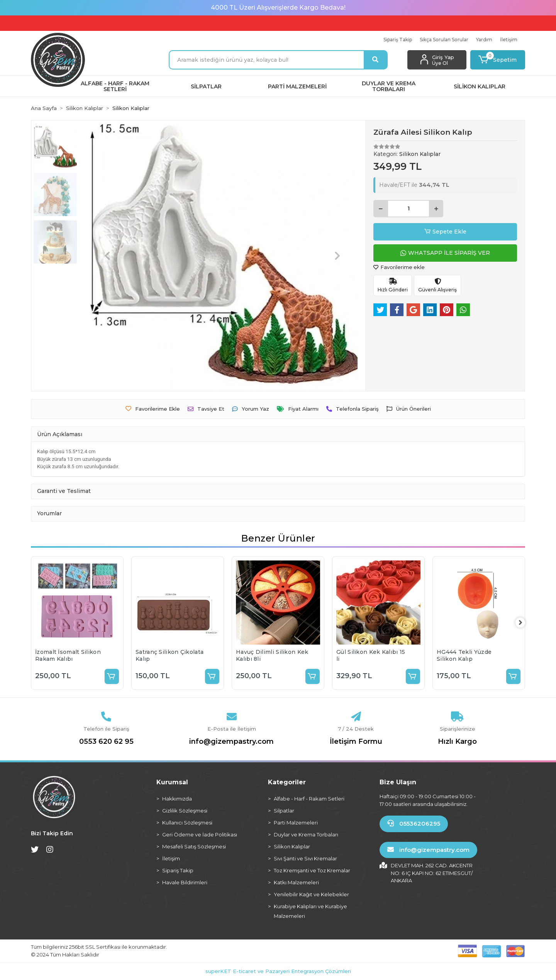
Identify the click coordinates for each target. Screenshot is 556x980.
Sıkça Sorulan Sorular (444, 40)
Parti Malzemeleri (296, 823)
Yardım (484, 40)
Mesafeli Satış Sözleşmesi (194, 846)
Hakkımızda (177, 799)
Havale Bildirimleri (185, 882)
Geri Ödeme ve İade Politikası (200, 834)
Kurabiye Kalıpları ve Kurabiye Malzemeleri (310, 911)
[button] (498, 60)
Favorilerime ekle (399, 267)
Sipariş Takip (398, 40)
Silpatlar (284, 811)
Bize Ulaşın (398, 782)
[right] (525, 623)
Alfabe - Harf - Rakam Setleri (309, 799)
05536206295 (414, 823)
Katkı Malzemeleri (296, 882)
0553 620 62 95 (106, 741)
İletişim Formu (356, 741)
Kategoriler (287, 782)
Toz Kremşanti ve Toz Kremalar (312, 870)
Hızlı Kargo (457, 741)
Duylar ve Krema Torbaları (306, 834)
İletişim (509, 40)
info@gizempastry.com (231, 741)
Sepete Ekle (445, 232)
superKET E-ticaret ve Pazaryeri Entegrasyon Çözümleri (278, 971)
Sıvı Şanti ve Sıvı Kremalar (305, 858)
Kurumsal (172, 782)
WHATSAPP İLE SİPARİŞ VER (445, 253)
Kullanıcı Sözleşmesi (187, 823)
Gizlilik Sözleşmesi (185, 811)
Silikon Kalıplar (292, 846)
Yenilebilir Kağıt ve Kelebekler (311, 894)
